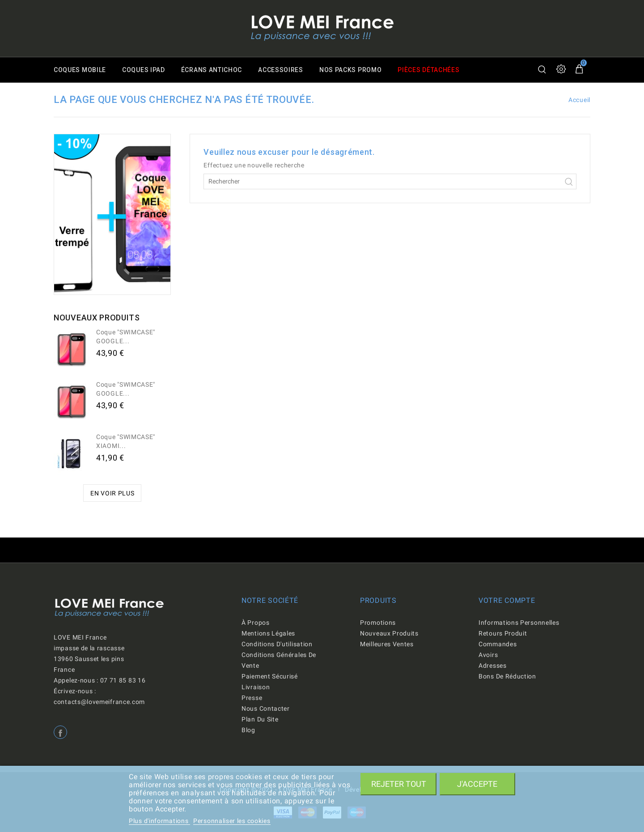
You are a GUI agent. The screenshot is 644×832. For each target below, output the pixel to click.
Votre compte (507, 600)
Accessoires (281, 70)
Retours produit (503, 633)
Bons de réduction (507, 676)
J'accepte (477, 784)
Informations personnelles (519, 623)
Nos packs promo (351, 70)
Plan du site (260, 719)
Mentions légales (268, 633)
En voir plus (112, 493)
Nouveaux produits (389, 633)
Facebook (60, 732)
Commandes (498, 644)
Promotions (378, 623)
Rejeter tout (399, 784)
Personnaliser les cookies (232, 821)
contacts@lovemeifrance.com (99, 702)
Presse (252, 698)
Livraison (256, 687)
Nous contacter (266, 708)
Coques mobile (80, 70)
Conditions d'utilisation (277, 644)
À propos (256, 623)
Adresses (493, 666)
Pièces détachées (429, 70)
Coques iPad (144, 70)
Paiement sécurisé (270, 676)
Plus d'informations (159, 821)
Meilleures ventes (387, 644)
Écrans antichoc (212, 70)
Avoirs (488, 655)
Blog (248, 730)
